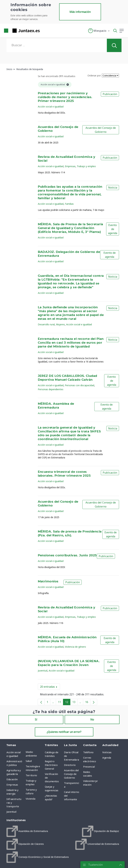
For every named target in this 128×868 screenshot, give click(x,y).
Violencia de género (75, 647)
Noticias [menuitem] (107, 752)
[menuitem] (27, 831)
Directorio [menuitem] (70, 765)
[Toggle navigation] (44, 31)
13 (75, 703)
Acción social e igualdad (51, 107)
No (92, 720)
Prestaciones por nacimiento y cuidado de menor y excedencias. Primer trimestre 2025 (65, 97)
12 (68, 703)
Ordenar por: (94, 75)
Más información (80, 12)
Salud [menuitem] (29, 761)
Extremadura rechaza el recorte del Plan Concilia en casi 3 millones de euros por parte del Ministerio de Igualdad (71, 343)
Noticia (113, 188)
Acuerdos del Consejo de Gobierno (101, 130)
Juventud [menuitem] (11, 812)
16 (88, 703)
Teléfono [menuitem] (88, 752)
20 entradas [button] (50, 687)
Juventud (43, 671)
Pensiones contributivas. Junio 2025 (67, 556)
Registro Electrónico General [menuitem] (51, 765)
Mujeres (60, 324)
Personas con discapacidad (79, 385)
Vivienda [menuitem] (30, 799)
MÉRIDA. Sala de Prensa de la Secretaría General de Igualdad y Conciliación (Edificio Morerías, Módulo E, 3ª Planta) (70, 228)
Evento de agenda (113, 229)
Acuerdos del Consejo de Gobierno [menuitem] (71, 774)
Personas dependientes (51, 389)
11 (61, 703)
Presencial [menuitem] (89, 767)
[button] (99, 31)
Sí (36, 720)
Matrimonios (48, 582)
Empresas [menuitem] (12, 785)
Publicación (110, 94)
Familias (69, 204)
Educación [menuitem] (12, 779)
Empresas (70, 166)
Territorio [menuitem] (31, 775)
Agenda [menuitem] (107, 758)
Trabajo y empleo (86, 166)
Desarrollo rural (46, 324)
